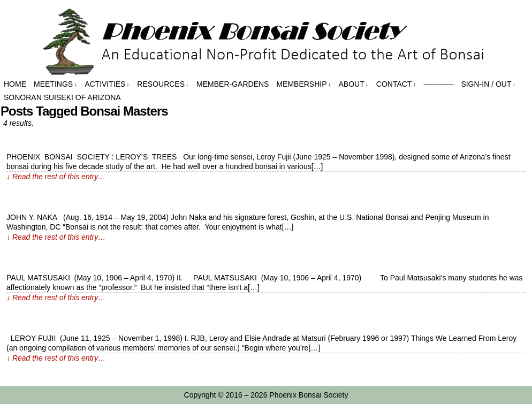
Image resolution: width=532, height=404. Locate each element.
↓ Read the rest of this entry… (56, 177)
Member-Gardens (233, 84)
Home (15, 84)
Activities (107, 84)
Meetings (55, 84)
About (354, 84)
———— (438, 84)
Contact (396, 84)
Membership (303, 84)
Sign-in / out (488, 84)
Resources (163, 84)
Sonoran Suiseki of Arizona (62, 97)
